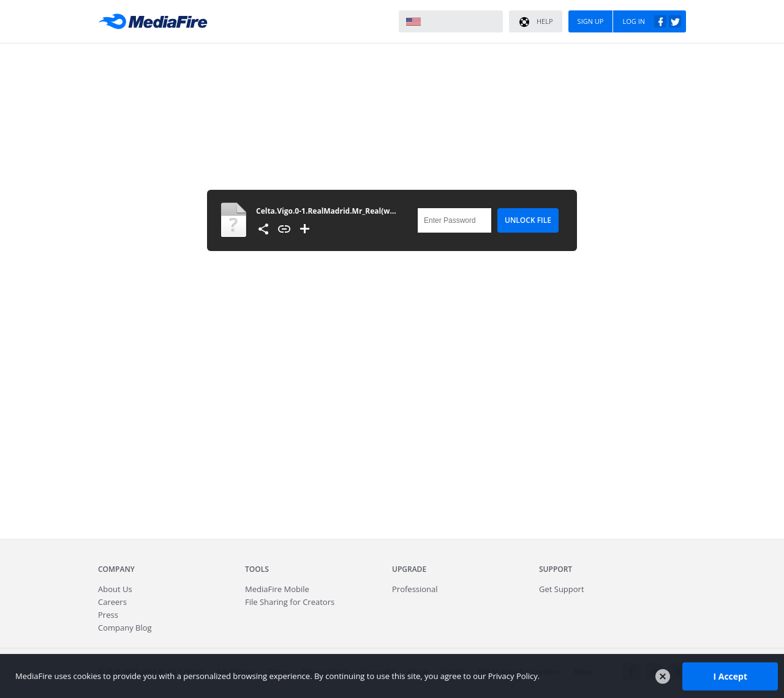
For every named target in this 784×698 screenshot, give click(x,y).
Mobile (277, 589)
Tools (257, 569)
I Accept (730, 676)
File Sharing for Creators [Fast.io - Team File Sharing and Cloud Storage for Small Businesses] (290, 602)
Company (116, 569)
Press (108, 615)
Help (535, 22)
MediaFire (156, 21)
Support (556, 569)
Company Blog (125, 628)
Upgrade (409, 569)
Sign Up (591, 21)
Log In (652, 21)
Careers (112, 602)
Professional (415, 589)
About (115, 589)
